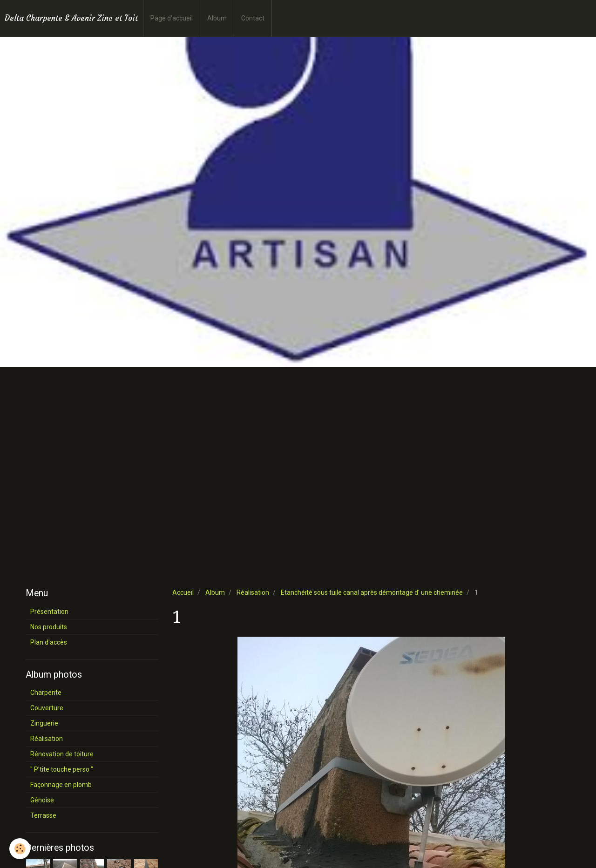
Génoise (42, 800)
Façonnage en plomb (61, 785)
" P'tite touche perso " (62, 769)
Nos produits (49, 627)
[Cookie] (20, 849)
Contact (253, 18)
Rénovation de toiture (62, 754)
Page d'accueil (172, 18)
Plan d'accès (49, 642)
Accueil (183, 592)
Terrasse (43, 815)
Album (217, 18)
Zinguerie (44, 723)
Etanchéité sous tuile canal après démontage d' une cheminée (372, 592)
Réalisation (253, 592)
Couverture (47, 708)
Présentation (49, 612)
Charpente (46, 693)
